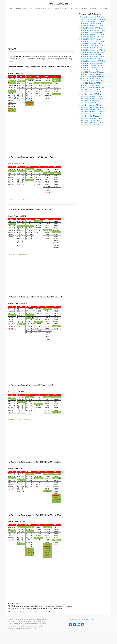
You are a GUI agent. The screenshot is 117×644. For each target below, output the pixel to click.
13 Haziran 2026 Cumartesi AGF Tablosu (92, 61)
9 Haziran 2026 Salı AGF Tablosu (89, 70)
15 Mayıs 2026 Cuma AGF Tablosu (90, 125)
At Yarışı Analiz (41, 8)
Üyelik (10, 8)
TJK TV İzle (93, 8)
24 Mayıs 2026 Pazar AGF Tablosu (90, 105)
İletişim (106, 8)
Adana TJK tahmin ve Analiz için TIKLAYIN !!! (19, 419)
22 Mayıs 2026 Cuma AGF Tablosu (90, 109)
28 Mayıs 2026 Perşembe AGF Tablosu (91, 96)
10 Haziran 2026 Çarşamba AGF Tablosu (92, 68)
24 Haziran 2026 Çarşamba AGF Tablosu (92, 37)
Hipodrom (64, 8)
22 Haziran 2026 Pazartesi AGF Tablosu (92, 41)
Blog (100, 8)
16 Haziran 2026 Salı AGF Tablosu (90, 54)
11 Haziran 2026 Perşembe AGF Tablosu (92, 65)
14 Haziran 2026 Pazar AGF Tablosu (90, 59)
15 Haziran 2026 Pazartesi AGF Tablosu (92, 57)
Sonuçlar (56, 8)
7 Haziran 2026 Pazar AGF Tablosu (90, 74)
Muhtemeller (83, 8)
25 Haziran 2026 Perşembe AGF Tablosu (92, 35)
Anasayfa (18, 8)
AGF (50, 8)
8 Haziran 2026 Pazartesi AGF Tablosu (91, 72)
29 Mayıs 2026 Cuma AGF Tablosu (90, 94)
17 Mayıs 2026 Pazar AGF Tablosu (90, 120)
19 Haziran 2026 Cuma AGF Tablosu (90, 48)
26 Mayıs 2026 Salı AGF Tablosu (89, 101)
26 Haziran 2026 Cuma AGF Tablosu (90, 32)
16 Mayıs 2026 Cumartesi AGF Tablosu (91, 123)
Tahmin (32, 8)
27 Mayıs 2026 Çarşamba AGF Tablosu (91, 98)
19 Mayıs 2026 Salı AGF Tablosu (89, 116)
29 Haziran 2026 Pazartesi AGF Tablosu (92, 26)
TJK (92, 619)
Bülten (25, 8)
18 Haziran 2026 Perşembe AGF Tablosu (92, 50)
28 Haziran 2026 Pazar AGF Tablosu (90, 28)
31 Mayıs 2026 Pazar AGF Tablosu (90, 90)
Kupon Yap (73, 8)
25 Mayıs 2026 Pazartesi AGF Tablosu (91, 103)
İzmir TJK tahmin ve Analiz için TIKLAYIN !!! (18, 200)
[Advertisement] (41, 29)
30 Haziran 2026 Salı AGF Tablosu (90, 24)
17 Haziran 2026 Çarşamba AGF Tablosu (92, 52)
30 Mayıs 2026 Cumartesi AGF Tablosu (91, 92)
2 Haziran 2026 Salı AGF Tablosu (89, 85)
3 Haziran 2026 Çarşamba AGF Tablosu (91, 83)
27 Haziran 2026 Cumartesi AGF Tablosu (92, 30)
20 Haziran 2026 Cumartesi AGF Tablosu (92, 46)
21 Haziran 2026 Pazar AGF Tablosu (90, 43)
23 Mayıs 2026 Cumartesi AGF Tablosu (91, 107)
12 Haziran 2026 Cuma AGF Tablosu (90, 63)
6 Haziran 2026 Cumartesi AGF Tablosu (91, 76)
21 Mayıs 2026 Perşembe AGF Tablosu (91, 112)
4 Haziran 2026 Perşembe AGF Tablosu (91, 81)
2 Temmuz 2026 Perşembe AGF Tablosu (92, 19)
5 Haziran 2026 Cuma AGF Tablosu (90, 79)
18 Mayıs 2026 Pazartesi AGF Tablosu (91, 118)
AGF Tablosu (58, 3)
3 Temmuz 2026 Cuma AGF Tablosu (90, 17)
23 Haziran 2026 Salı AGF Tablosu (90, 39)
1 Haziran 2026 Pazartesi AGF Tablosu (91, 87)
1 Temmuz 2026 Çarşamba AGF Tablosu (92, 21)
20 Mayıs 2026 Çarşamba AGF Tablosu (91, 114)
